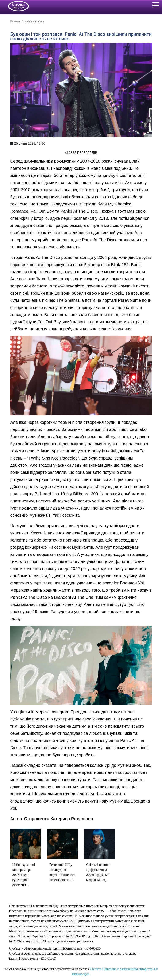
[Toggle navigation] (155, 5)
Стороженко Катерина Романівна (58, 819)
